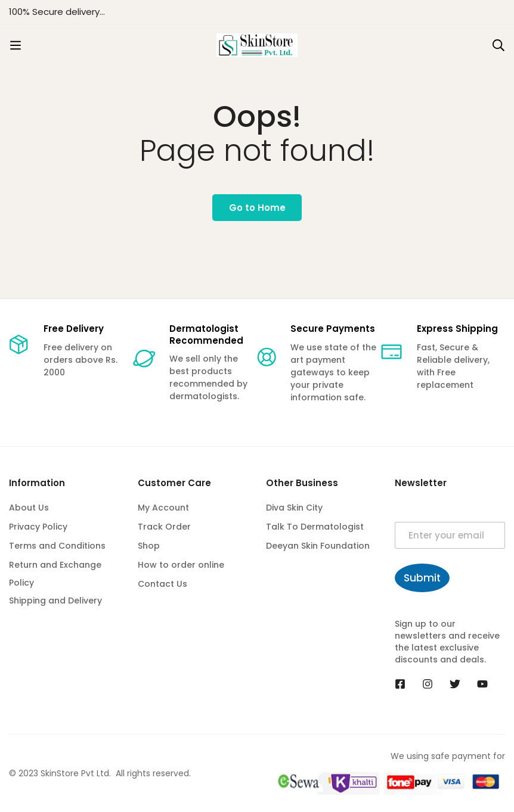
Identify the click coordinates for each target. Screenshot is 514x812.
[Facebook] (400, 684)
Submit (422, 578)
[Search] (498, 45)
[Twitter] (455, 684)
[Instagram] (428, 684)
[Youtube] (482, 684)
